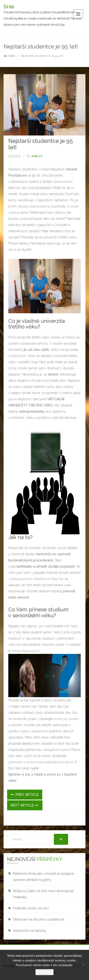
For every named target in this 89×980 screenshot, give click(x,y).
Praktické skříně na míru (31, 908)
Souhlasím (44, 972)
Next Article (24, 805)
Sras (9, 6)
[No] (83, 965)
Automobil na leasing (29, 931)
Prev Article (25, 795)
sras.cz (37, 156)
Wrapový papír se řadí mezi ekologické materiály (43, 894)
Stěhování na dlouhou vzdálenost (39, 919)
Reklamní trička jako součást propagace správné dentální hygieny (43, 877)
